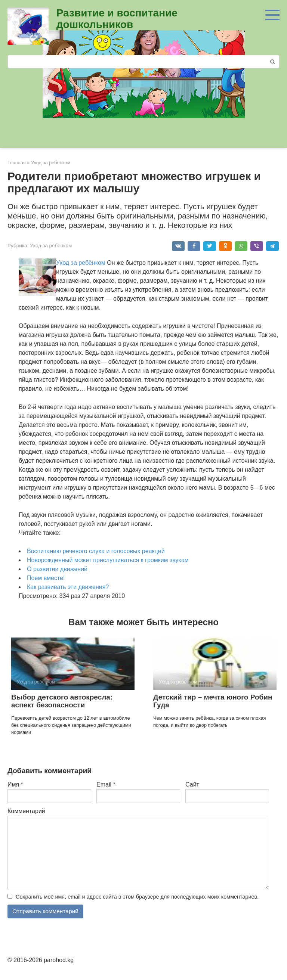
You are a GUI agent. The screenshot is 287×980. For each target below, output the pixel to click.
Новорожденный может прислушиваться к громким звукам (108, 560)
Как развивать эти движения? (68, 587)
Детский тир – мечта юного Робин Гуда (213, 701)
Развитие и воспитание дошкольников (117, 19)
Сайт (192, 784)
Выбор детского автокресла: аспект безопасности (62, 701)
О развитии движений (57, 569)
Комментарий (26, 811)
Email (106, 784)
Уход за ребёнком (51, 246)
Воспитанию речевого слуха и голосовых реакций (96, 551)
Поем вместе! (46, 578)
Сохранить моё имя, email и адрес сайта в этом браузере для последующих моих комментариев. (137, 897)
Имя (15, 784)
